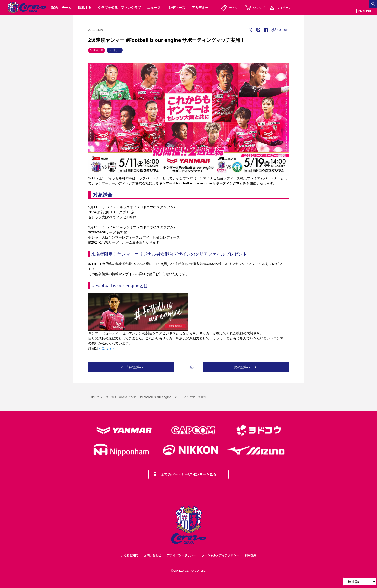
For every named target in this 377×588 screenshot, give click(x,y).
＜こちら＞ (107, 348)
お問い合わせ (152, 555)
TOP (91, 397)
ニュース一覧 (106, 397)
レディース (177, 8)
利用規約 (251, 555)
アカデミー (200, 8)
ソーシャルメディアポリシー (220, 555)
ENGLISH (365, 11)
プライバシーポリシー (181, 555)
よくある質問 (129, 555)
